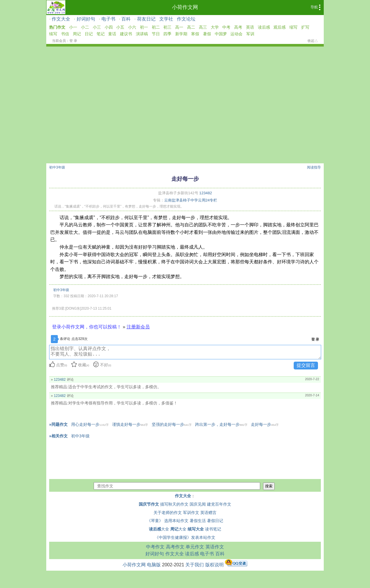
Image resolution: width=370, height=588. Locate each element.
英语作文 (215, 547)
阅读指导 (314, 167)
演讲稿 (142, 34)
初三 (167, 27)
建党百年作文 (219, 504)
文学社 (166, 19)
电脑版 (154, 565)
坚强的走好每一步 (172, 424)
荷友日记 (146, 19)
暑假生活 (198, 521)
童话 (112, 34)
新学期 (181, 34)
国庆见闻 (198, 504)
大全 (159, 529)
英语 (250, 27)
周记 (77, 34)
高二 (191, 27)
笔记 (101, 34)
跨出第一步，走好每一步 (221, 424)
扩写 (305, 27)
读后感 (264, 27)
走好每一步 (265, 424)
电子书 (108, 19)
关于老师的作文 (168, 513)
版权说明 (214, 565)
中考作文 (155, 547)
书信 (65, 34)
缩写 (293, 27)
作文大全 (61, 19)
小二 (85, 27)
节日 (156, 34)
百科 (126, 19)
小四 (109, 27)
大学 (215, 27)
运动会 (236, 34)
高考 (238, 27)
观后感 (280, 27)
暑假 (207, 34)
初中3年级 (57, 167)
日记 (89, 34)
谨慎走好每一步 (130, 424)
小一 (73, 27)
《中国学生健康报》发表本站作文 (185, 537)
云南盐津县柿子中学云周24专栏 (191, 200)
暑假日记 (215, 521)
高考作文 (175, 547)
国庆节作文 (149, 504)
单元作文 (195, 547)
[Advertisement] (185, 120)
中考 (226, 27)
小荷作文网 (185, 7)
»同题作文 (58, 424)
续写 (53, 34)
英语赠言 (208, 513)
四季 (167, 34)
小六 (132, 27)
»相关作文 (58, 436)
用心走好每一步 (90, 424)
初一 (144, 27)
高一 (179, 27)
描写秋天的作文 (174, 504)
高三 (203, 27)
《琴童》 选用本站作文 (168, 521)
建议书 (126, 34)
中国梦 (221, 34)
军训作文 (191, 513)
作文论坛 (186, 19)
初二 (156, 27)
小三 (97, 27)
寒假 (195, 34)
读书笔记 (213, 529)
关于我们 (195, 565)
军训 (250, 34)
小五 (120, 27)
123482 (206, 193)
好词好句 (86, 19)
